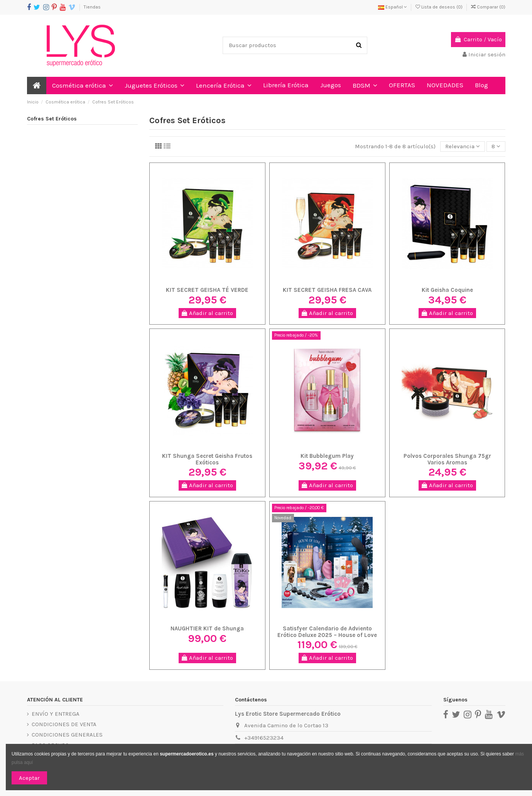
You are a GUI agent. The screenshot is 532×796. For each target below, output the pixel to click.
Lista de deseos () (440, 7)
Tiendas (92, 7)
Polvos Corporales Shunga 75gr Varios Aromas (447, 459)
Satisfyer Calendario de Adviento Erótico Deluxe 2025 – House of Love (327, 632)
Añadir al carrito (207, 313)
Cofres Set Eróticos (52, 119)
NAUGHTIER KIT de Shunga (207, 628)
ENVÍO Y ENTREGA (56, 714)
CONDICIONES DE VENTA (64, 724)
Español (393, 7)
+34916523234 (264, 738)
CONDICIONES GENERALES (67, 735)
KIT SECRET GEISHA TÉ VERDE (207, 290)
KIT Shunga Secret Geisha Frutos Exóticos (207, 459)
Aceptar (29, 778)
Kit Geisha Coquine (447, 290)
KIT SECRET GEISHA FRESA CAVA (327, 290)
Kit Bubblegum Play (327, 456)
